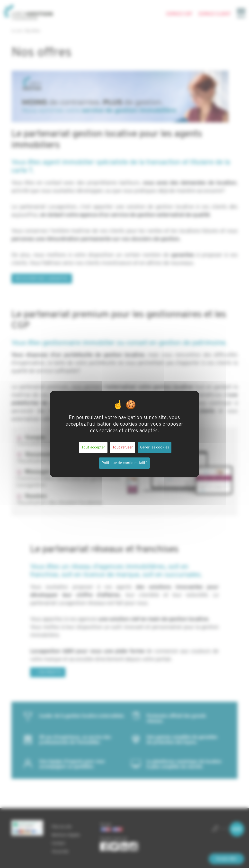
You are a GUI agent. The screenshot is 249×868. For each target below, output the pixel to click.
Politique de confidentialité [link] (124, 463)
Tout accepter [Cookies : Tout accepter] (93, 447)
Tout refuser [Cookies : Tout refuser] (123, 447)
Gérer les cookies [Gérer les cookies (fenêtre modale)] (155, 447)
